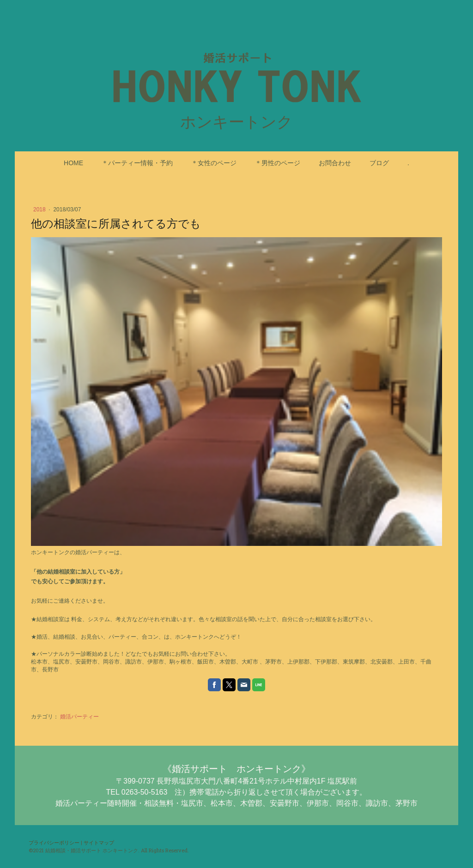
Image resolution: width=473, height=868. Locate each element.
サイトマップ (99, 842)
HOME (73, 163)
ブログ (379, 163)
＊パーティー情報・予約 (137, 163)
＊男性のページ (278, 163)
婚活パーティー (79, 717)
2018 (40, 210)
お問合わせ (335, 163)
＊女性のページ (214, 163)
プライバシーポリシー (54, 842)
